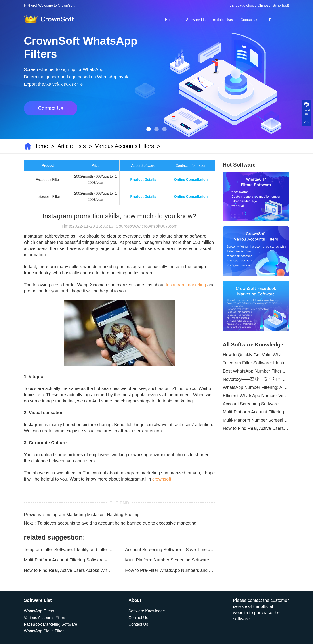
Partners (276, 20)
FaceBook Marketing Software (51, 624)
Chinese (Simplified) (273, 5)
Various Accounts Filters (124, 146)
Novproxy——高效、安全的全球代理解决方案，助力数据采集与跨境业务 (256, 379)
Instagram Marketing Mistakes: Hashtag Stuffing (93, 515)
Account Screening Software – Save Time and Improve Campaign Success (170, 550)
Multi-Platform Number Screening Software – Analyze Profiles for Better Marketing (170, 560)
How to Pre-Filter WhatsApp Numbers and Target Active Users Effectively (170, 570)
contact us (306, 112)
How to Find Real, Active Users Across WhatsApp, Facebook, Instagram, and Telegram (69, 570)
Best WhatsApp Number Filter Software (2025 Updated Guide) (256, 371)
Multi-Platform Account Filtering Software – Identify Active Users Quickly (69, 560)
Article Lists (223, 20)
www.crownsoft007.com (154, 226)
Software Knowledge (147, 611)
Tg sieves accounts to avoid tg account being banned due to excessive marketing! (117, 523)
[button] (149, 129)
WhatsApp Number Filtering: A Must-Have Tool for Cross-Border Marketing (256, 387)
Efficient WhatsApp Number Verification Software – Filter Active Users (256, 396)
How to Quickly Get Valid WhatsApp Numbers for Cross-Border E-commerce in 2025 (256, 355)
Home (170, 20)
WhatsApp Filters (39, 611)
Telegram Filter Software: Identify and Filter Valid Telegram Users (69, 550)
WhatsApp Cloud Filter (44, 631)
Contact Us (249, 20)
